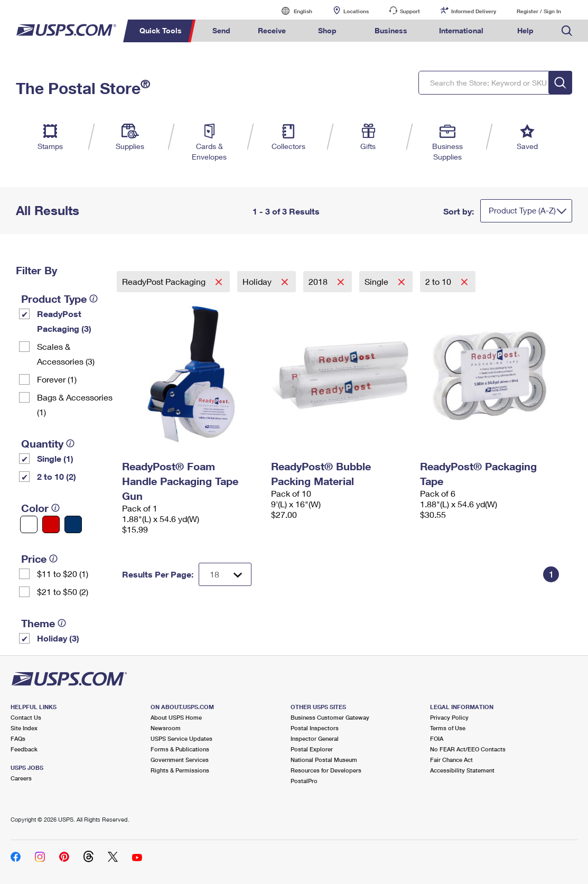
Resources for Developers (326, 770)
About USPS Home (176, 717)
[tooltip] (94, 299)
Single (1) (55, 458)
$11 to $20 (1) (63, 574)
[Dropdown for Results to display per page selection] (225, 574)
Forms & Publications (180, 749)
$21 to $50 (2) (63, 592)
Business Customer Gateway (330, 717)
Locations (356, 11)
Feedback (24, 749)
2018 (319, 281)
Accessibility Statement (462, 770)
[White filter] (29, 524)
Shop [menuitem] (327, 30)
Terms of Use (448, 728)
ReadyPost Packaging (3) (64, 321)
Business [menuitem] (391, 30)
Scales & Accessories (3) (66, 354)
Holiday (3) (58, 638)
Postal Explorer (312, 749)
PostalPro (304, 781)
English (292, 11)
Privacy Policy (449, 717)
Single (377, 281)
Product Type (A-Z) (522, 210)
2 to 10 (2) (57, 476)
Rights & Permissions (180, 770)
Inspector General (315, 738)
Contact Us (26, 717)
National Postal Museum (324, 760)
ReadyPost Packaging (165, 281)
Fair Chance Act (451, 760)
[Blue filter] (73, 524)
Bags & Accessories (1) (75, 404)
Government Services (180, 760)
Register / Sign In (539, 11)
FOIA (437, 738)
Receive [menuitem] (272, 30)
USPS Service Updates (181, 738)
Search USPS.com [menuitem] (567, 31)
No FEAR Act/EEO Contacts (468, 749)
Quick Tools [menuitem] (161, 30)
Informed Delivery (474, 11)
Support (410, 11)
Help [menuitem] (525, 30)
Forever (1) (57, 379)
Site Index (24, 728)
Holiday (258, 281)
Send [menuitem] (221, 30)
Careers (21, 778)
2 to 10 (439, 281)
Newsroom (166, 728)
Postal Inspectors (315, 728)
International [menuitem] (461, 30)
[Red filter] (51, 524)
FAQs (18, 738)
